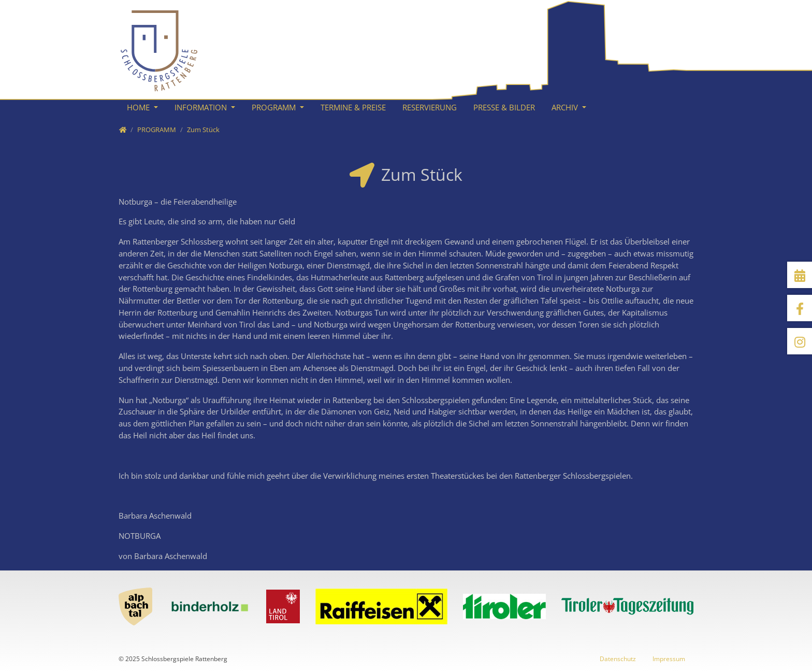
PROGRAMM (275, 107)
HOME (139, 107)
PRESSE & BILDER (504, 107)
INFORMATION (202, 107)
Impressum (669, 659)
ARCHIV (566, 107)
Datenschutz (618, 659)
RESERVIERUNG (430, 107)
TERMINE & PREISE (353, 107)
